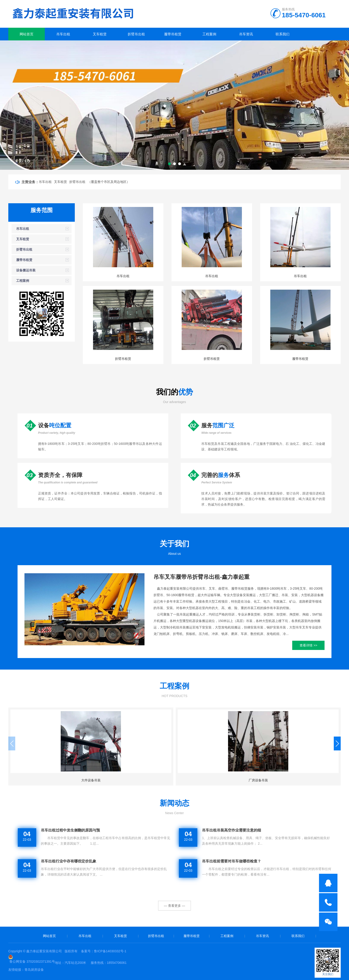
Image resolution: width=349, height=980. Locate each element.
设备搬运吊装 (26, 270)
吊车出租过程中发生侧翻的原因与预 (70, 830)
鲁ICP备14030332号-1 (110, 951)
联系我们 (283, 34)
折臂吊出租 (136, 34)
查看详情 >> (308, 645)
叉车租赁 (100, 34)
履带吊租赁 (173, 34)
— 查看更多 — (174, 906)
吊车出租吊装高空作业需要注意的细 (232, 830)
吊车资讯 (246, 34)
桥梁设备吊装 (217, 780)
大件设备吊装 (47, 780)
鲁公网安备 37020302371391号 (32, 962)
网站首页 (27, 34)
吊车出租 (63, 34)
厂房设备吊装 (132, 780)
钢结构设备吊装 (302, 780)
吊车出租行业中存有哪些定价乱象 (69, 861)
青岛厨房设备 (34, 970)
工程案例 (209, 34)
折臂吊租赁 (123, 359)
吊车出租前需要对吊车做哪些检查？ (232, 861)
